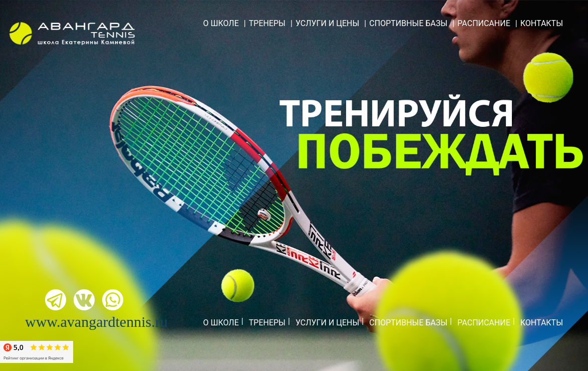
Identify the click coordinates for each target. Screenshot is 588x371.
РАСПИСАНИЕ (484, 24)
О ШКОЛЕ (221, 24)
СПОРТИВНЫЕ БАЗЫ (408, 24)
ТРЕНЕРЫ (267, 24)
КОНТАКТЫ (542, 24)
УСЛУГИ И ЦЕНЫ (327, 24)
